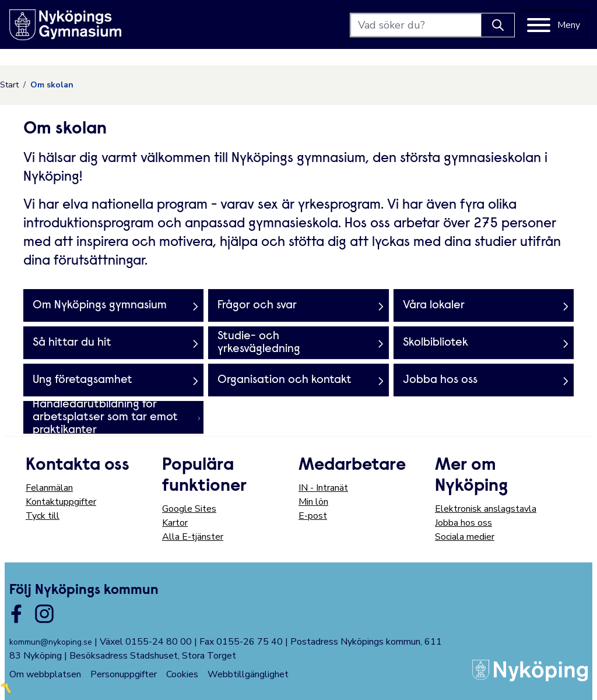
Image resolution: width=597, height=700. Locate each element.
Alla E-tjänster (193, 537)
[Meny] (554, 25)
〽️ (6, 688)
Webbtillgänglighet (248, 674)
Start (9, 85)
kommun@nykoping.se (51, 642)
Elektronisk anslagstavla (486, 509)
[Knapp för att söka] (498, 25)
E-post (313, 516)
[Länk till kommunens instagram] (44, 614)
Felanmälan (49, 488)
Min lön (313, 502)
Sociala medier (465, 537)
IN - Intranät (323, 488)
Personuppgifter (124, 674)
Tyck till (43, 516)
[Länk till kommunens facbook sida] (16, 614)
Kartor (175, 523)
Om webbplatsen (45, 674)
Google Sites (189, 509)
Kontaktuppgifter (61, 502)
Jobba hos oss (463, 523)
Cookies (182, 674)
